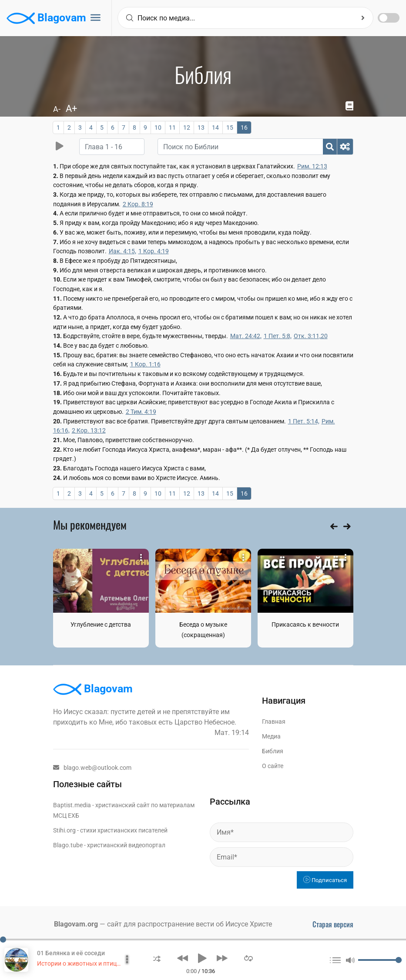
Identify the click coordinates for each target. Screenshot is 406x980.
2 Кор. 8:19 (138, 204)
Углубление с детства (101, 624)
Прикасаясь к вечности (305, 624)
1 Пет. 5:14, (304, 421)
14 (215, 128)
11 (172, 128)
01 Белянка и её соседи (71, 953)
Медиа (271, 736)
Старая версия (333, 924)
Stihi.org (64, 830)
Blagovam (46, 18)
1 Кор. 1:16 (145, 364)
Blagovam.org (76, 924)
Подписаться (325, 880)
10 (158, 128)
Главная (274, 722)
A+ (71, 109)
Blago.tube (68, 845)
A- (57, 109)
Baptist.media (72, 805)
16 (244, 128)
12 (187, 128)
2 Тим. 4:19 (141, 412)
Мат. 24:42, (246, 336)
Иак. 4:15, (122, 251)
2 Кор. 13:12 (89, 430)
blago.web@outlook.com (92, 768)
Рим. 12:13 (312, 166)
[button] (157, 958)
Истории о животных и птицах (80, 963)
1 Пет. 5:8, (278, 336)
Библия (273, 751)
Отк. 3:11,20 (311, 336)
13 (201, 128)
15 (230, 128)
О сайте (273, 766)
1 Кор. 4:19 (154, 251)
